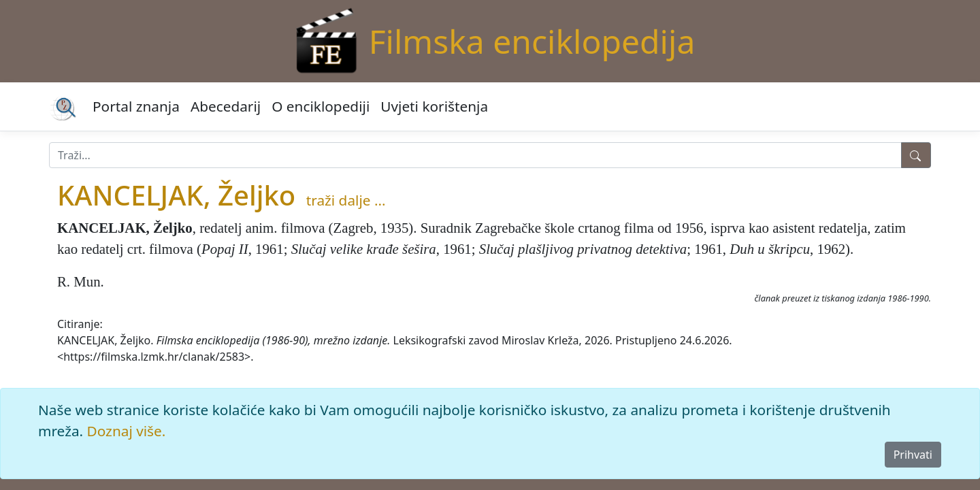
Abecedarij (226, 106)
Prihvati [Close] (913, 455)
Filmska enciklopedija (532, 41)
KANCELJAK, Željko (176, 195)
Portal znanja (136, 106)
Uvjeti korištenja (434, 106)
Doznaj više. (127, 431)
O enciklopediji (321, 106)
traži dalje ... (346, 200)
